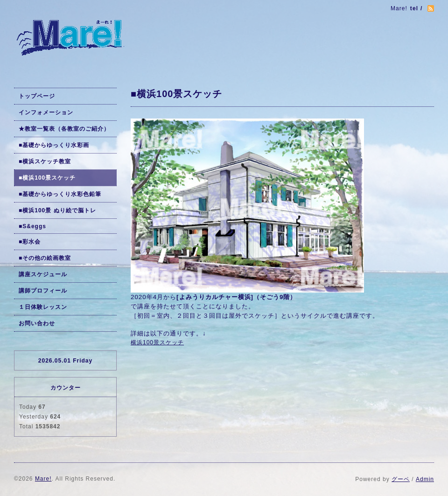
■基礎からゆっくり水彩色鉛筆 (60, 194)
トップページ (37, 96)
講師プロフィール (43, 291)
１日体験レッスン (43, 307)
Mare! (43, 479)
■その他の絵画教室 (45, 258)
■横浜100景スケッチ (47, 178)
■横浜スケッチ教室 (45, 161)
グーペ (401, 479)
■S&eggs (32, 226)
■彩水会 (30, 242)
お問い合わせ (37, 323)
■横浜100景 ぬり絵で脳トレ (57, 210)
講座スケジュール (43, 274)
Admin (425, 479)
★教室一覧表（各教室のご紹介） (64, 129)
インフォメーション (46, 112)
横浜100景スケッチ (157, 342)
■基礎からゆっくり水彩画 (54, 145)
